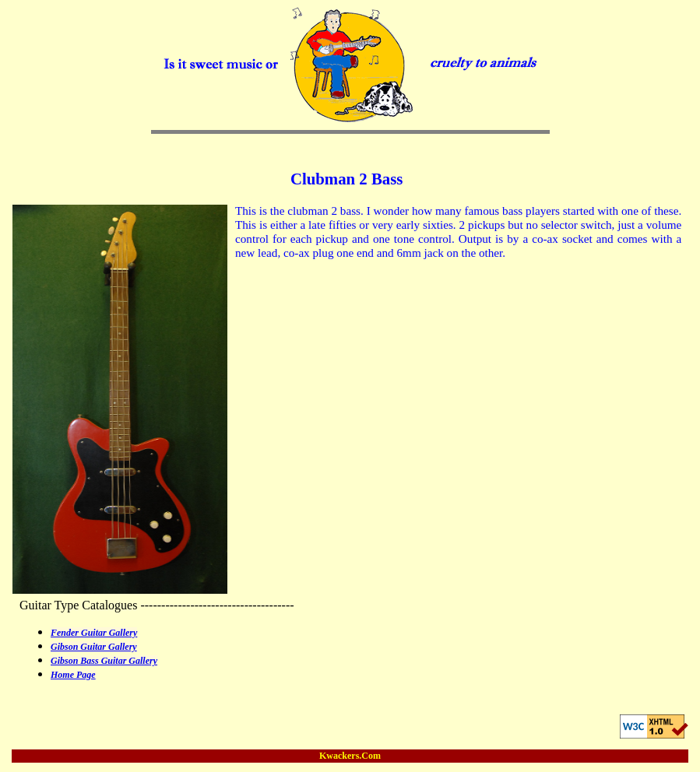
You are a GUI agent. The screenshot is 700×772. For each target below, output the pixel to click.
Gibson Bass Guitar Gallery (104, 661)
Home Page (73, 675)
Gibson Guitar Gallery (94, 647)
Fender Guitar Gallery (94, 633)
